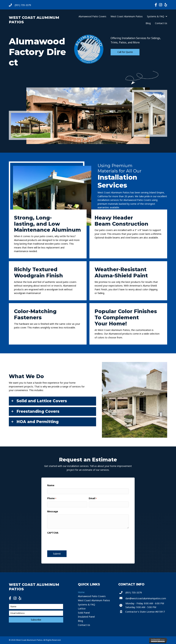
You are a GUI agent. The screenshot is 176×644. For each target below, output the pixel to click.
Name (51, 485)
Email (93, 498)
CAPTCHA (53, 533)
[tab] (52, 401)
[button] (125, 52)
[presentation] (70, 541)
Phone (52, 498)
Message (53, 511)
